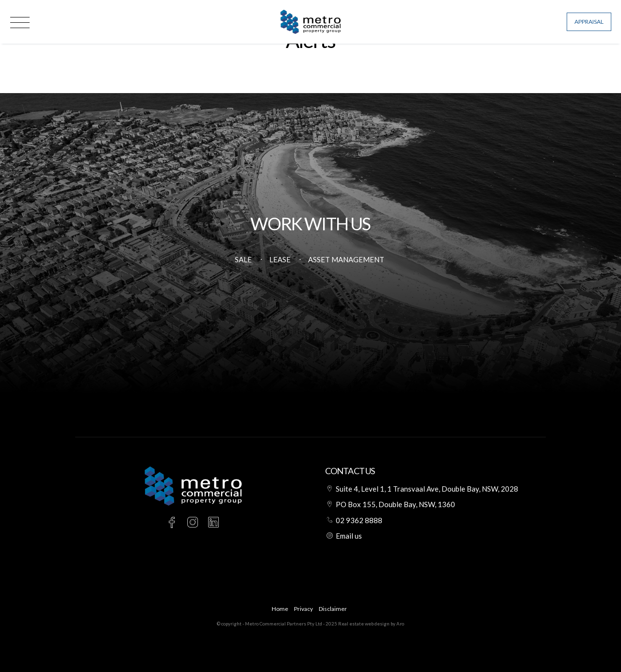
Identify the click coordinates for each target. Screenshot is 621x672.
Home (280, 609)
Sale (243, 259)
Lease (280, 259)
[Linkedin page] (214, 523)
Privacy (303, 609)
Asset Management (346, 259)
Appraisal (589, 22)
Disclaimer (333, 609)
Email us (349, 536)
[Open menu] (20, 23)
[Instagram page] (194, 523)
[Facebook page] (173, 523)
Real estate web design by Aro (371, 624)
